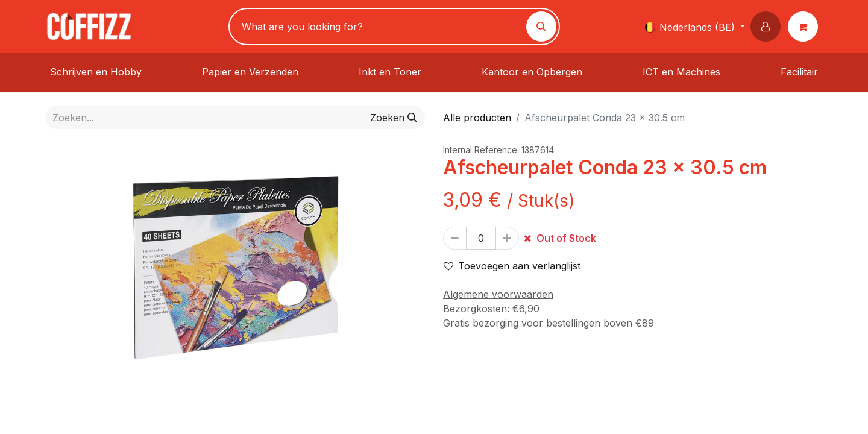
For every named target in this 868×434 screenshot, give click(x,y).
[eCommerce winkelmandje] (805, 27)
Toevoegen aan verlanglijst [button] (512, 266)
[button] (768, 27)
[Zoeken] (541, 27)
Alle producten (477, 118)
